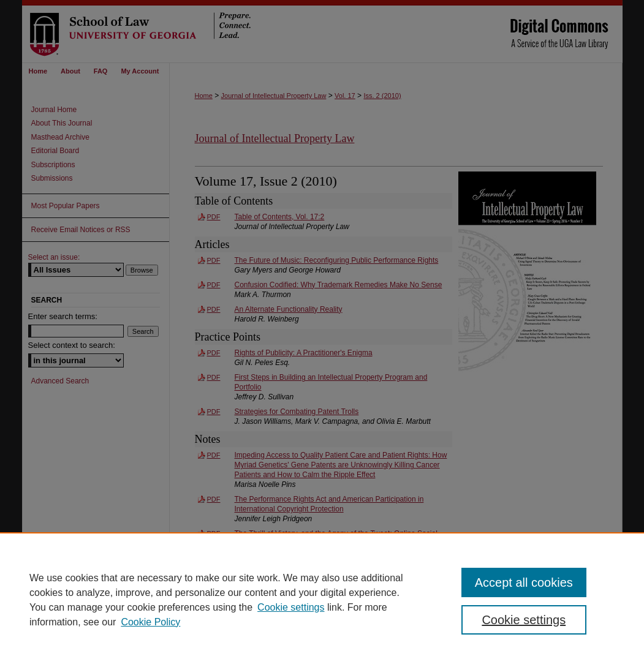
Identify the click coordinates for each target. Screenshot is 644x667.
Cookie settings (291, 607)
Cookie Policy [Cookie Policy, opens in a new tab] (150, 622)
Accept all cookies (524, 582)
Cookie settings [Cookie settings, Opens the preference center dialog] (524, 620)
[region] (322, 600)
